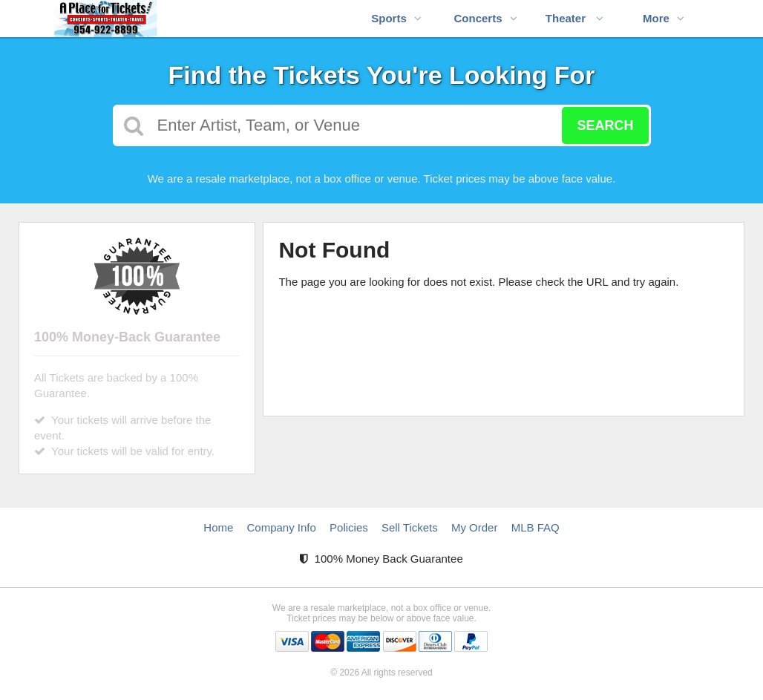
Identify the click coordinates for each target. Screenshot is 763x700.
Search (605, 125)
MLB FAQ (536, 527)
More (664, 18)
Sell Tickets (410, 527)
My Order (475, 527)
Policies (349, 527)
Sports (396, 18)
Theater (574, 18)
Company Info (282, 527)
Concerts (485, 18)
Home (218, 527)
